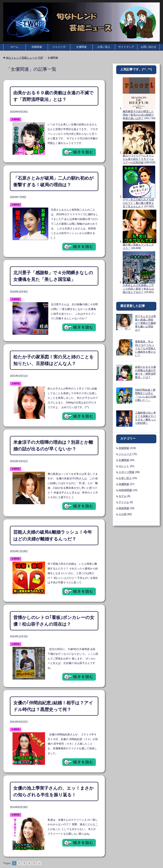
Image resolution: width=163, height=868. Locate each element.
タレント (124, 466)
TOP (25, 58)
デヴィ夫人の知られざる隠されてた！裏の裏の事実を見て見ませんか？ (138, 203)
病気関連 (124, 508)
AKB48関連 (125, 490)
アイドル (124, 502)
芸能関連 (37, 47)
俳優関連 (124, 484)
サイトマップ (126, 47)
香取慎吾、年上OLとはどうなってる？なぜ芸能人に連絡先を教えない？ (145, 348)
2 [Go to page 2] (19, 848)
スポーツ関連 (126, 472)
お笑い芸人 (104, 47)
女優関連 (81, 47)
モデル (123, 496)
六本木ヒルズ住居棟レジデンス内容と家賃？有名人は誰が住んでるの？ (138, 289)
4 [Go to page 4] (29, 848)
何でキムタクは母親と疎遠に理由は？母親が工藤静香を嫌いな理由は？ (145, 323)
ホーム (14, 47)
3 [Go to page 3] (24, 848)
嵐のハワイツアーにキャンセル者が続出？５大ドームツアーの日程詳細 (138, 159)
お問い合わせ (149, 47)
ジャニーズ (59, 47)
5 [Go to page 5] (34, 848)
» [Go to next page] (39, 848)
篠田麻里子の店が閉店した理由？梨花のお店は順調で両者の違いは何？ (138, 115)
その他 (123, 514)
